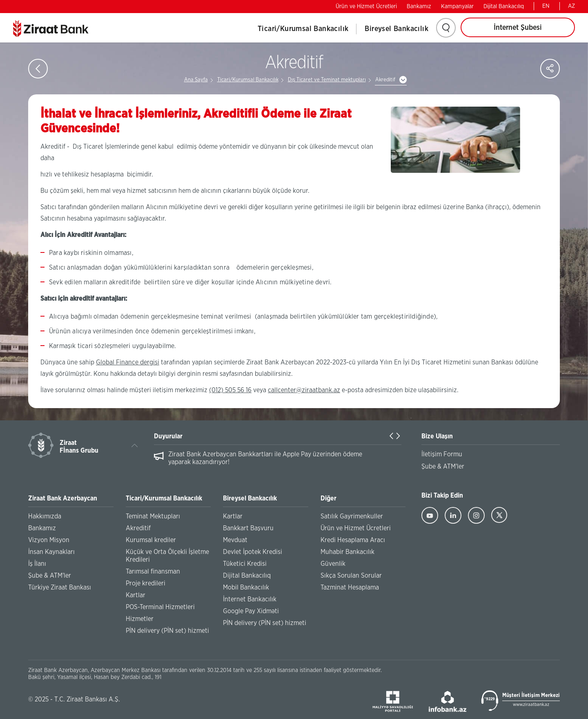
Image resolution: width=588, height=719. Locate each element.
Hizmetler (140, 619)
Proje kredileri (146, 583)
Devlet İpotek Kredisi (253, 552)
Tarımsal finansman (153, 572)
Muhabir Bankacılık (347, 552)
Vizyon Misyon (49, 540)
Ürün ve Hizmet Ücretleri (366, 7)
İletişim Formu (442, 454)
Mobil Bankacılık (246, 587)
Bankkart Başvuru (248, 528)
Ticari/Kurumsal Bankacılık (303, 29)
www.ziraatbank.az (531, 704)
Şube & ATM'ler (50, 576)
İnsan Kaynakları (51, 552)
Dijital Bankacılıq (504, 7)
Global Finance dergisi (128, 362)
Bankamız (419, 7)
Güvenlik (333, 564)
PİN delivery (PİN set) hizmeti (167, 631)
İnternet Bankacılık (250, 599)
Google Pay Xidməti (251, 611)
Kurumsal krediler (151, 540)
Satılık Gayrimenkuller (352, 516)
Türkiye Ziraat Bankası (60, 587)
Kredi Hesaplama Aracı (353, 540)
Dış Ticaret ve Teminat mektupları (327, 80)
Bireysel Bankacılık (396, 29)
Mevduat (235, 540)
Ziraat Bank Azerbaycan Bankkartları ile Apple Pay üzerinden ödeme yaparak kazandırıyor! (265, 458)
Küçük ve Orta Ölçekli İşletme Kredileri (167, 556)
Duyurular (168, 436)
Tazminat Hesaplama (350, 587)
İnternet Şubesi (518, 28)
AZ (571, 6)
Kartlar (136, 595)
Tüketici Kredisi (245, 564)
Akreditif (385, 80)
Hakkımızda (45, 516)
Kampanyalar (457, 7)
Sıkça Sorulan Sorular (351, 576)
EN (546, 6)
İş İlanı (37, 564)
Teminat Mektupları (153, 516)
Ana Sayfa (196, 80)
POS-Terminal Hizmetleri (160, 607)
